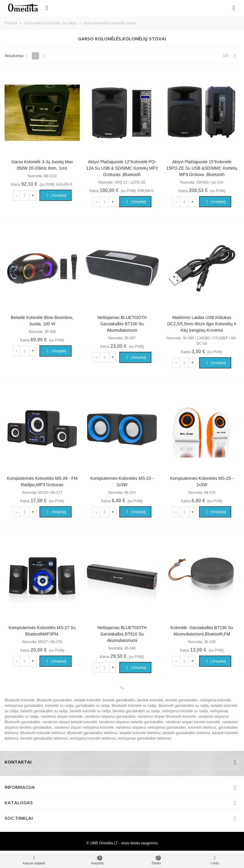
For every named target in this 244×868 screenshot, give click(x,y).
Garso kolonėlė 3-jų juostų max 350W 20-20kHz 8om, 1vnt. (42, 165)
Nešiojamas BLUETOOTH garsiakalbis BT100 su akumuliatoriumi (122, 324)
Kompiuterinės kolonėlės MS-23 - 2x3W (122, 481)
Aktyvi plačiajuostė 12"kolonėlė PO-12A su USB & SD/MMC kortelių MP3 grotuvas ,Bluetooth (122, 168)
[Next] (235, 56)
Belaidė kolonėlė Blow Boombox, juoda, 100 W (42, 321)
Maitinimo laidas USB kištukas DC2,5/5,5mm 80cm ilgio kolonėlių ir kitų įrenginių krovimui (202, 324)
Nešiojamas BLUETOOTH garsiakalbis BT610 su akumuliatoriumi (122, 634)
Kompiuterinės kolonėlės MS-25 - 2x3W (202, 481)
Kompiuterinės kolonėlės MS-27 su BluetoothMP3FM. (42, 631)
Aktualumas (16, 56)
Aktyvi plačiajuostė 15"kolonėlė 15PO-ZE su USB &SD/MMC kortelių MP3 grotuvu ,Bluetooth (202, 168)
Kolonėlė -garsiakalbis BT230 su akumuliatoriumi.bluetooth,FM (202, 631)
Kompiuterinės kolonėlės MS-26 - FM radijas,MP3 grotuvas (42, 481)
